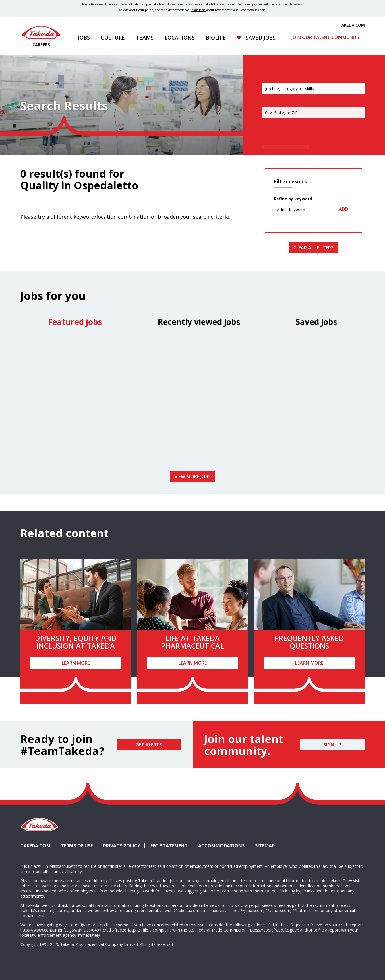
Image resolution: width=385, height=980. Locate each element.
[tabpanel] (193, 402)
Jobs (84, 38)
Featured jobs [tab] (75, 322)
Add (344, 209)
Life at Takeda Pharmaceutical (193, 642)
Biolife (215, 38)
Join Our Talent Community (325, 37)
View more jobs (193, 476)
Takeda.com (35, 846)
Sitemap (265, 846)
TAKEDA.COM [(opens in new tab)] (352, 25)
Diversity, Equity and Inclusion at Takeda (76, 642)
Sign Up (332, 745)
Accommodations (224, 846)
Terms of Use (77, 846)
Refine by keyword (293, 199)
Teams (145, 38)
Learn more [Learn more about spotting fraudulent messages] (198, 10)
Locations (180, 38)
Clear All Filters (314, 248)
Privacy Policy (122, 846)
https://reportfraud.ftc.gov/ (273, 930)
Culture (113, 38)
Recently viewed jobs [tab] (199, 322)
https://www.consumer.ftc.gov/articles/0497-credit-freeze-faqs (78, 930)
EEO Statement (169, 846)
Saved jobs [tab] (317, 322)
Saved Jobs (260, 38)
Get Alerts (149, 745)
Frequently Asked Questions (309, 642)
